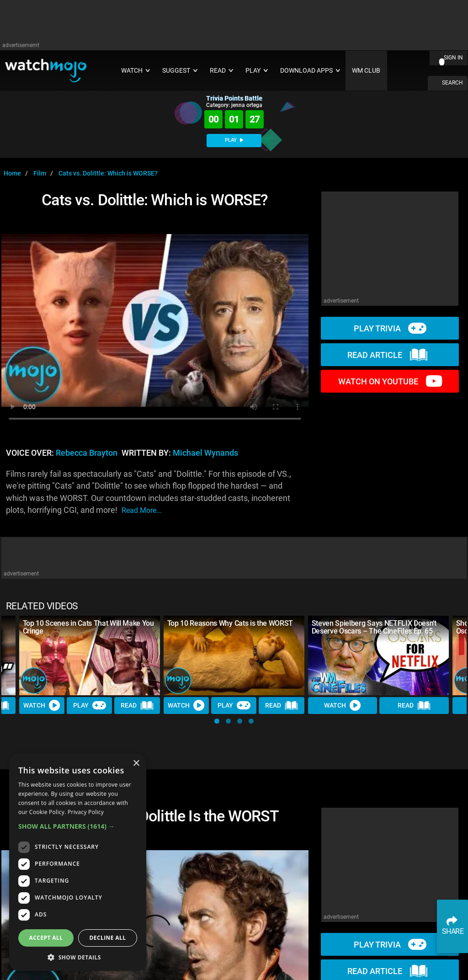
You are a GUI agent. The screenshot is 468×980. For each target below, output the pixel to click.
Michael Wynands (205, 453)
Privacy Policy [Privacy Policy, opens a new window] (86, 812)
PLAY (234, 140)
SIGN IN (453, 58)
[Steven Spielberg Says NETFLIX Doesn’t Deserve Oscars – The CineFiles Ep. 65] (378, 655)
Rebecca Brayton (87, 453)
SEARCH (452, 83)
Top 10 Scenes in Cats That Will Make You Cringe (88, 627)
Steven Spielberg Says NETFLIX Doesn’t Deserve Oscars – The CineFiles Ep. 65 (374, 627)
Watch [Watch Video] (42, 705)
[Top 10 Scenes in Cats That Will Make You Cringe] (90, 655)
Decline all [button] (108, 938)
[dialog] (78, 862)
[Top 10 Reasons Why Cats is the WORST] (234, 655)
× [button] (136, 764)
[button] (217, 721)
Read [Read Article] (138, 705)
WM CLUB (366, 71)
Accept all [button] (46, 938)
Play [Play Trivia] (90, 705)
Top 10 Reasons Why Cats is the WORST (230, 623)
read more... (142, 510)
